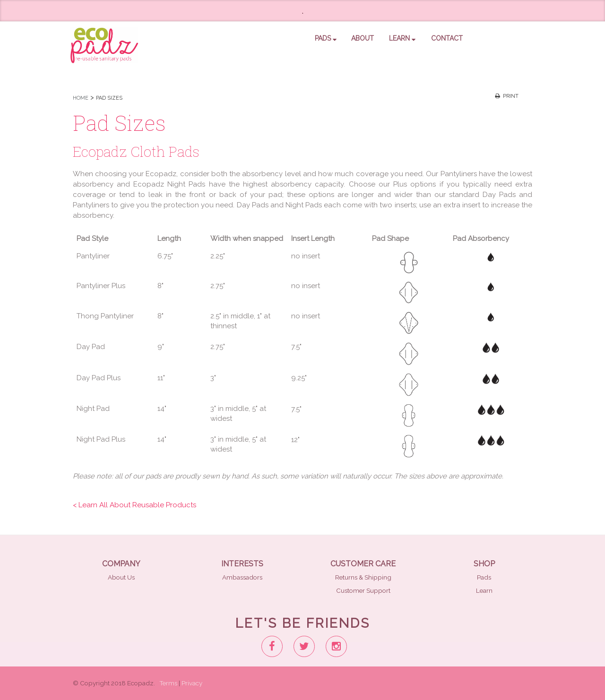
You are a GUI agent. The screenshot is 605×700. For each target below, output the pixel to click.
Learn (402, 38)
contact (447, 38)
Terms (168, 683)
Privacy (192, 683)
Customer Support (363, 590)
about (363, 38)
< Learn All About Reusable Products (134, 505)
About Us (121, 577)
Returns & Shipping (363, 577)
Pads (484, 577)
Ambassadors (242, 577)
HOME (81, 98)
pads (326, 38)
